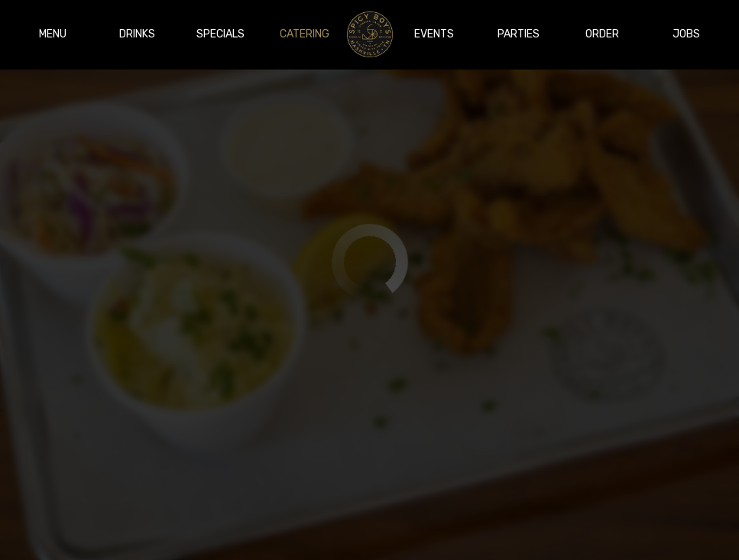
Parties (519, 34)
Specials (220, 34)
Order (602, 34)
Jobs (686, 34)
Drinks (137, 34)
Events (434, 34)
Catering (305, 34)
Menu (53, 34)
